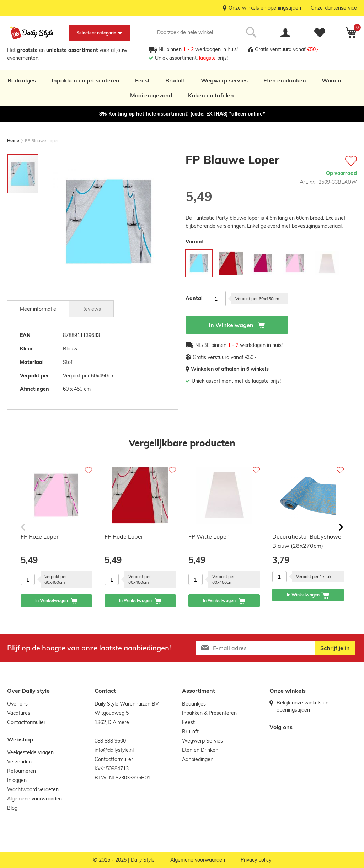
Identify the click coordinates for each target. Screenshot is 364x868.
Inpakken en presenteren (85, 80)
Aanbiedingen (198, 759)
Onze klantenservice (334, 8)
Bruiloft (175, 80)
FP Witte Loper (208, 536)
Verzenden (19, 762)
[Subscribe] (335, 648)
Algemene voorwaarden (34, 799)
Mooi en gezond (151, 95)
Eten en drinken (285, 80)
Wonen (331, 80)
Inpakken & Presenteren (209, 713)
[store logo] (32, 33)
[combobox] (205, 32)
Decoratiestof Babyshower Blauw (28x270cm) (308, 541)
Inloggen (17, 780)
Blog (12, 808)
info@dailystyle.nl (114, 750)
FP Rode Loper (124, 536)
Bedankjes (22, 80)
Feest (142, 80)
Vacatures (19, 713)
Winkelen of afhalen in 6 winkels (230, 369)
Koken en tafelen (211, 95)
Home (13, 141)
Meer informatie (38, 309)
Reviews (91, 309)
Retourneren (22, 771)
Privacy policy (256, 860)
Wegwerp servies (224, 80)
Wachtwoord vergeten (33, 789)
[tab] (38, 309)
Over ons (17, 704)
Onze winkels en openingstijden (265, 8)
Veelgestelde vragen (30, 752)
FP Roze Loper (40, 536)
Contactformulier (26, 722)
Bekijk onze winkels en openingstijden (303, 706)
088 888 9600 (110, 741)
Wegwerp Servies (202, 741)
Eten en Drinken (200, 750)
